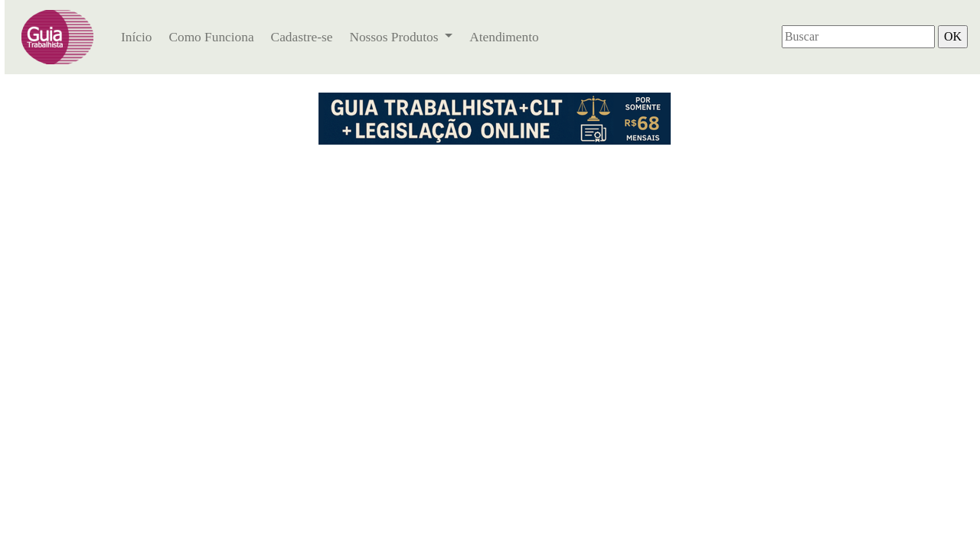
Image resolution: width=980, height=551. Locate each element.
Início (136, 37)
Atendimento (504, 37)
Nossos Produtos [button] (395, 37)
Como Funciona (211, 37)
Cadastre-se (302, 37)
